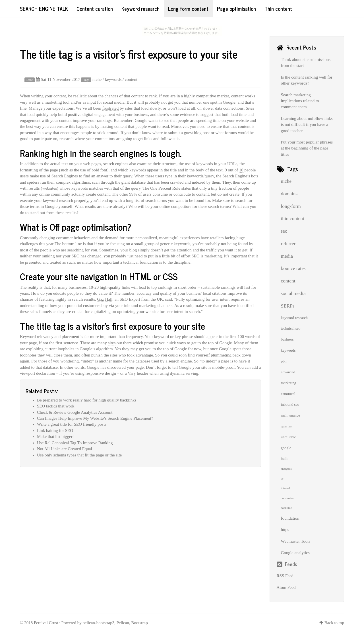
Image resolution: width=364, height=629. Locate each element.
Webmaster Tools (296, 541)
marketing (289, 383)
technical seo (291, 328)
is (84, 244)
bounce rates (293, 268)
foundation (290, 518)
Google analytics (295, 553)
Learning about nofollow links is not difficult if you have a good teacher (307, 125)
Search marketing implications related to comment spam (300, 101)
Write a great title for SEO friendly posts (72, 424)
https (285, 530)
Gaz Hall (105, 299)
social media (293, 293)
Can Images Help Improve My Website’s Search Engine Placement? (95, 418)
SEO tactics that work (56, 406)
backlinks (287, 508)
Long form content (188, 9)
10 (241, 170)
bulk (284, 459)
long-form (291, 206)
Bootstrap (139, 623)
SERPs (288, 306)
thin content (293, 219)
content (131, 79)
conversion (288, 498)
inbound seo (290, 404)
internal (286, 488)
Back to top (334, 623)
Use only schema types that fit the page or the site (79, 455)
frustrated (110, 108)
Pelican (123, 623)
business (287, 339)
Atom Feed (286, 587)
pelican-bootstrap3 (99, 623)
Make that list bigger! (55, 437)
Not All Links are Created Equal (65, 449)
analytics (286, 469)
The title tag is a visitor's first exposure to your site (129, 54)
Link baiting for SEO (55, 431)
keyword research (294, 318)
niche (97, 79)
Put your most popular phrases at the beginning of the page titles (307, 148)
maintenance (290, 415)
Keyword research (140, 9)
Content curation (95, 9)
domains (289, 194)
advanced (288, 372)
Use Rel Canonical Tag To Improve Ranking (75, 443)
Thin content (278, 9)
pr (282, 479)
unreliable (288, 437)
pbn (284, 361)
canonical (288, 394)
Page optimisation (236, 9)
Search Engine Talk (44, 9)
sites (112, 343)
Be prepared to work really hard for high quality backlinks (87, 400)
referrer (288, 244)
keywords (113, 79)
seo (284, 231)
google (286, 448)
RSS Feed (285, 576)
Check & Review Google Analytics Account (75, 412)
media (287, 256)
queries (287, 426)
